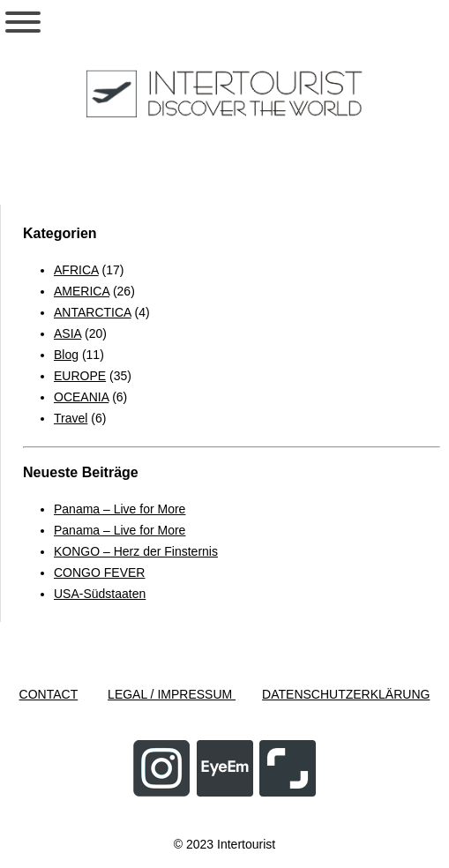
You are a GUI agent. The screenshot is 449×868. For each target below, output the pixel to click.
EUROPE (80, 376)
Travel (71, 418)
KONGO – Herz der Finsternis (136, 551)
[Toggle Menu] (23, 22)
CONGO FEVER (99, 572)
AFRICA (76, 270)
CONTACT (49, 694)
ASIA (67, 333)
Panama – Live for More (120, 509)
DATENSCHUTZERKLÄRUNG (346, 694)
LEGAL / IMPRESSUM (172, 694)
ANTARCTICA (93, 312)
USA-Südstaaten (100, 594)
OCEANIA (81, 397)
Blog (66, 355)
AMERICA (82, 291)
